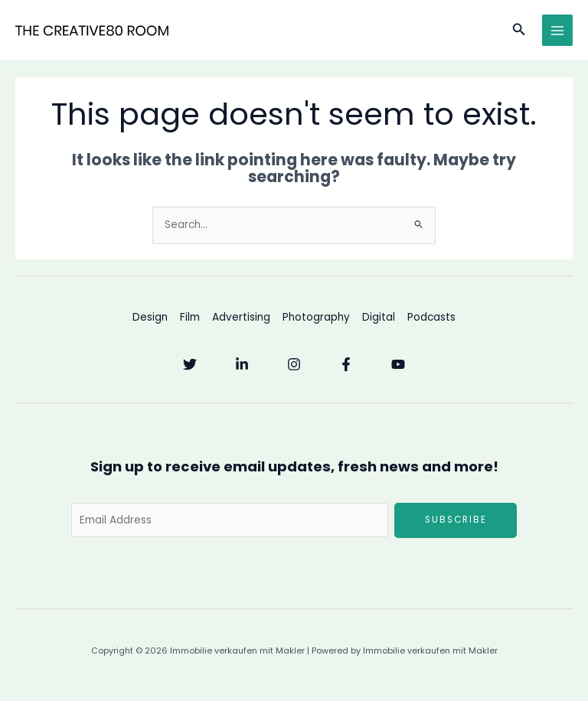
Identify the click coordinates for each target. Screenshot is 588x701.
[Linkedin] (242, 364)
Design (150, 317)
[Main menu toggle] (558, 30)
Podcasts (431, 317)
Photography (316, 317)
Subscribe (456, 520)
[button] (519, 31)
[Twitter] (190, 364)
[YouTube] (398, 364)
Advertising (241, 317)
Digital (379, 317)
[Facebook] (346, 364)
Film (190, 317)
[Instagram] (294, 364)
